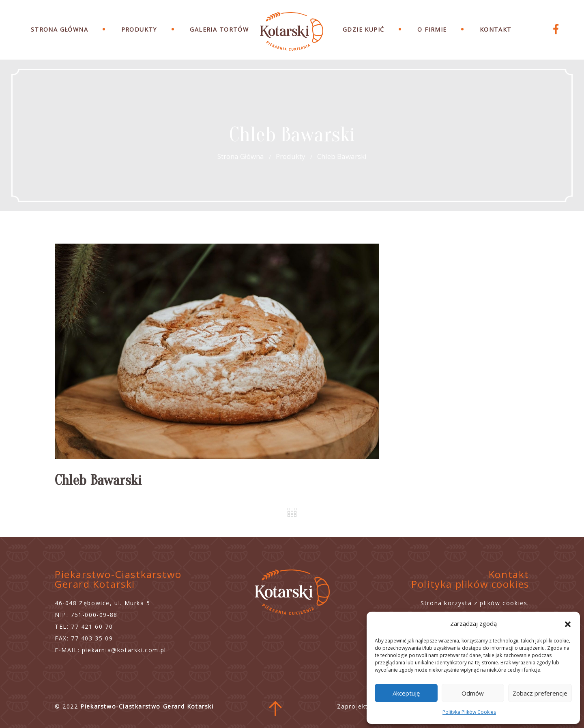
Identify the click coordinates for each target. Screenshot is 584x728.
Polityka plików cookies (470, 584)
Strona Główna (59, 29)
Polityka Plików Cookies (469, 712)
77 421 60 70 (92, 626)
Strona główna (241, 156)
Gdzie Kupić (364, 29)
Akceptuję (406, 693)
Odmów (473, 693)
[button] (568, 623)
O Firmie (432, 29)
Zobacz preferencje (540, 693)
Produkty (139, 29)
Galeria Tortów (219, 29)
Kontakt (496, 29)
